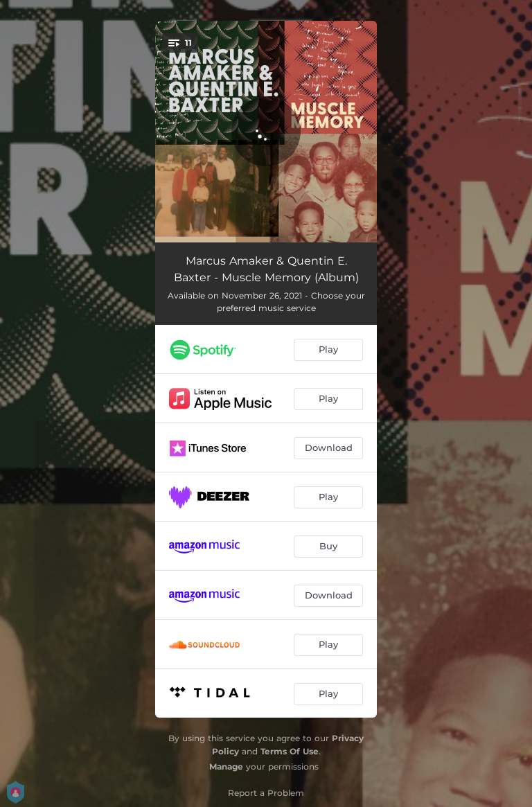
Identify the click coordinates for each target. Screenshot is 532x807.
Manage (226, 766)
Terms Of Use (290, 751)
